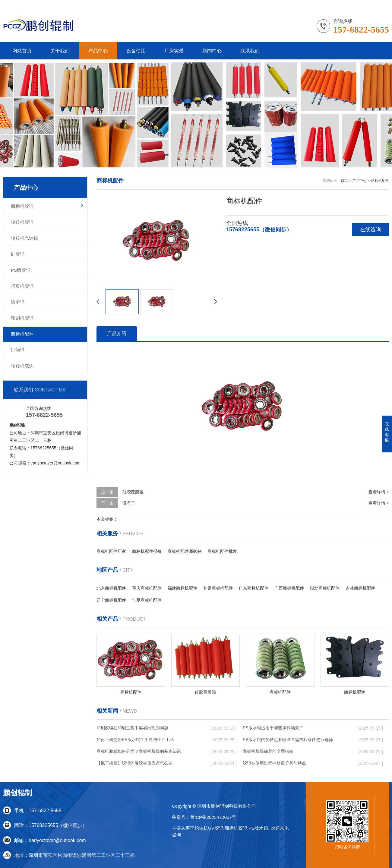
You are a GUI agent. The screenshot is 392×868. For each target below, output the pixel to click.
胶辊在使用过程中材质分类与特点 (274, 763)
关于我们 (60, 51)
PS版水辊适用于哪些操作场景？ (273, 728)
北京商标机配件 (111, 588)
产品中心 (98, 51)
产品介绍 (117, 333)
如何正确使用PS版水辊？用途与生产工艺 (135, 740)
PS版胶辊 (21, 270)
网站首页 (22, 51)
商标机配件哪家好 (185, 551)
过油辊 (18, 350)
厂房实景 (174, 51)
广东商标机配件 (254, 588)
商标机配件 (22, 334)
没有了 (129, 503)
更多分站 (381, 4)
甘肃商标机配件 (218, 588)
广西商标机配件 (289, 588)
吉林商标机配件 (360, 588)
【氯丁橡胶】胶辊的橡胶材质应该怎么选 (134, 763)
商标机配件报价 (147, 551)
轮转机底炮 (22, 366)
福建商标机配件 (182, 588)
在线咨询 (371, 230)
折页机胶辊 (22, 286)
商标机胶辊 (22, 206)
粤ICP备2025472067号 (213, 817)
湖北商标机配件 (325, 588)
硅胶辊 (18, 254)
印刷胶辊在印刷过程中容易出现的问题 (132, 728)
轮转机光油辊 (24, 238)
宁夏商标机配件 (147, 600)
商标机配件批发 (222, 551)
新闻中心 (212, 51)
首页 (344, 181)
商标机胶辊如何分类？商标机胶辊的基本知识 (139, 751)
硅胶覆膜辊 (133, 492)
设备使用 (136, 51)
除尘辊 (18, 302)
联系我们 (357, 4)
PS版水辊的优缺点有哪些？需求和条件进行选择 (288, 740)
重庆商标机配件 (147, 588)
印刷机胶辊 (22, 318)
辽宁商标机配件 (111, 600)
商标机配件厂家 (111, 551)
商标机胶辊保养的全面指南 (268, 751)
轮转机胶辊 (22, 222)
